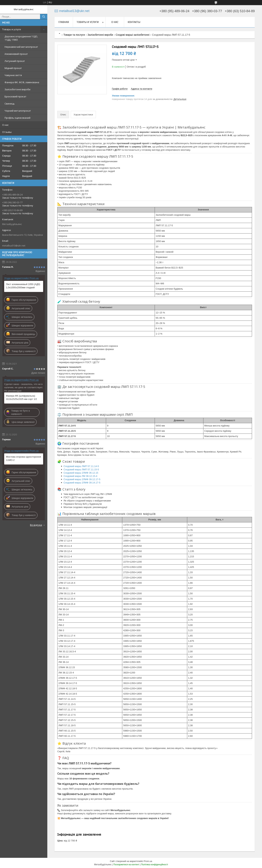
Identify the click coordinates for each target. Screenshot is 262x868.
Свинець (10, 104)
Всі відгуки (36, 525)
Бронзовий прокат (15, 96)
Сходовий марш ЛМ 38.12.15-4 (80, 476)
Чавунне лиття (13, 75)
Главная (64, 22)
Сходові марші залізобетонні (132, 35)
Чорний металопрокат (18, 111)
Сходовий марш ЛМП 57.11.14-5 (81, 466)
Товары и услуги (12, 29)
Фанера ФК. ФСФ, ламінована (22, 82)
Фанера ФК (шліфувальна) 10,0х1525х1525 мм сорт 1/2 (21, 397)
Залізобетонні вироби (17, 89)
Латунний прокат (15, 61)
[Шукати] (44, 17)
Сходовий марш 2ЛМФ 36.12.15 (81, 473)
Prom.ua (148, 861)
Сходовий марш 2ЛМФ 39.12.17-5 (82, 479)
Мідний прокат (13, 68)
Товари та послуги (74, 35)
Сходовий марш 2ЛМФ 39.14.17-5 (82, 483)
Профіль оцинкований (17, 118)
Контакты (134, 22)
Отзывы (7, 132)
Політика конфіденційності (154, 865)
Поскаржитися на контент (126, 865)
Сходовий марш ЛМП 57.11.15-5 (81, 469)
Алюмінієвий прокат (16, 54)
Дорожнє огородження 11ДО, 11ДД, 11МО (21, 38)
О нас (5, 125)
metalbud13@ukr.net (14, 246)
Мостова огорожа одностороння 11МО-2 (23, 458)
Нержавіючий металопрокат (21, 47)
